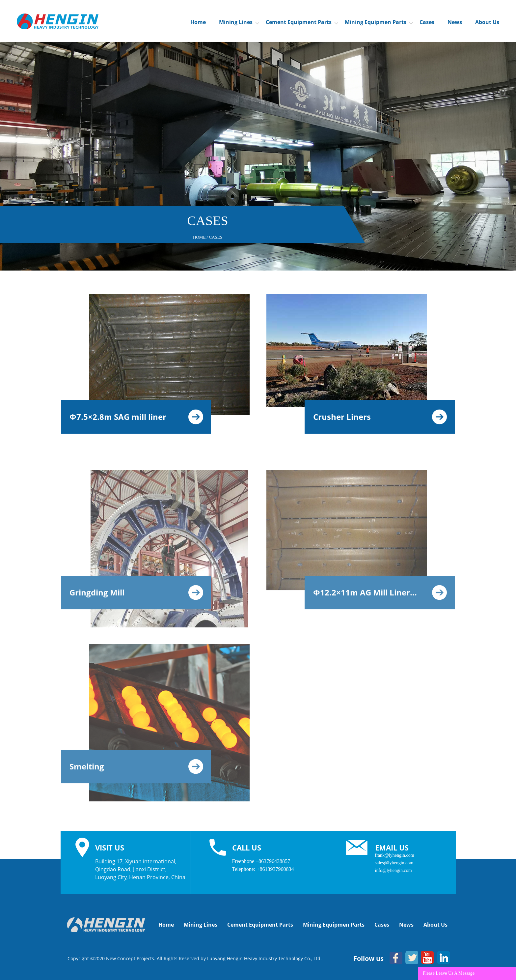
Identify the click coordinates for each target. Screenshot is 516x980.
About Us (487, 22)
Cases (427, 22)
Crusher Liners (380, 417)
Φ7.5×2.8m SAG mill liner (136, 417)
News (455, 22)
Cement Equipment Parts (302, 22)
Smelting (136, 770)
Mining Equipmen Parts (379, 22)
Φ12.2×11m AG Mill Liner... (380, 596)
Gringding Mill (136, 596)
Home (198, 22)
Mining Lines (239, 22)
